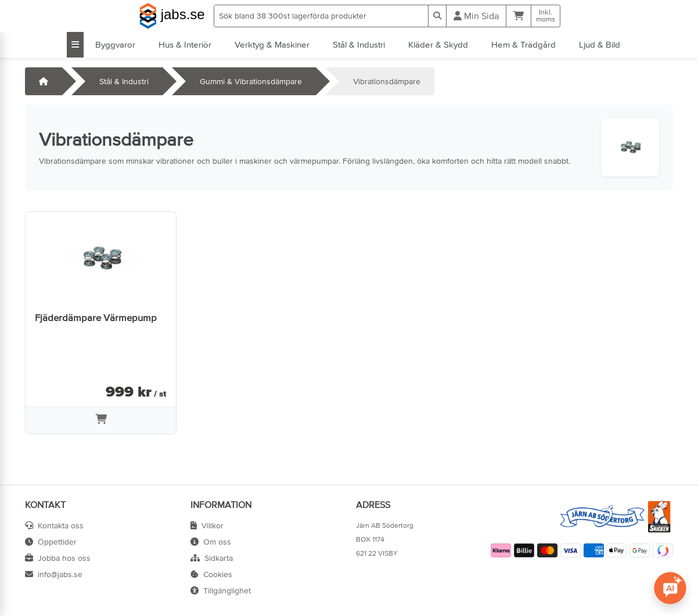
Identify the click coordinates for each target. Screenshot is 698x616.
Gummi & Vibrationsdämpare (251, 81)
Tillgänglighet (221, 590)
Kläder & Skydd (438, 44)
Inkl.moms (546, 16)
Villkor (207, 525)
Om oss (211, 542)
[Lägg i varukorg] (101, 420)
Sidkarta (212, 558)
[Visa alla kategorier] (75, 45)
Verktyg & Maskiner (272, 44)
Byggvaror (115, 44)
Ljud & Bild (600, 44)
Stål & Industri (359, 44)
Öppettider (51, 542)
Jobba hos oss (58, 558)
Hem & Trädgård (523, 44)
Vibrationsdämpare (387, 81)
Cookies (211, 574)
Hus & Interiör (185, 44)
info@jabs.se (54, 574)
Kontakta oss (54, 525)
